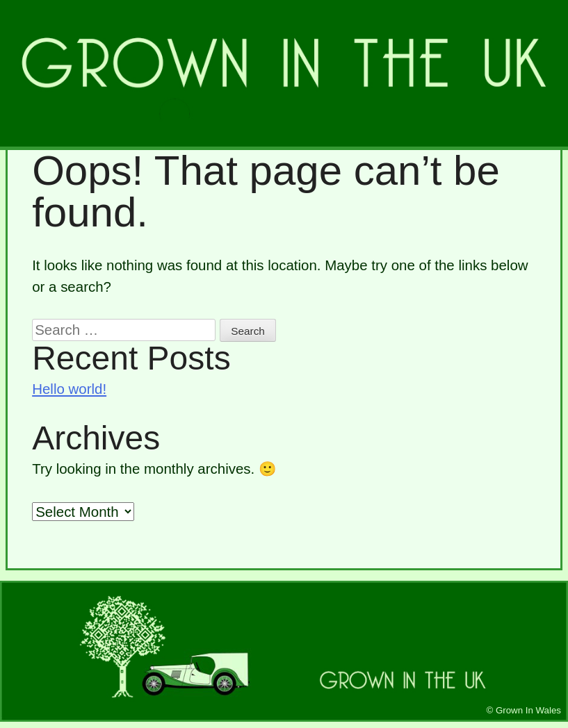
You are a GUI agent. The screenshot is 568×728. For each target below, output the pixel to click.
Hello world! (69, 389)
